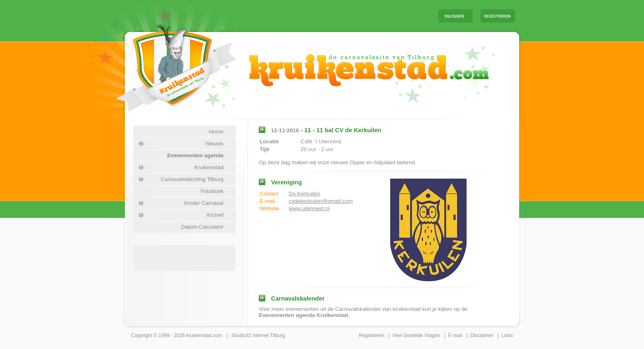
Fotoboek (212, 191)
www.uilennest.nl (309, 208)
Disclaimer (482, 335)
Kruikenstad (209, 167)
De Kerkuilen (304, 194)
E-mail (455, 335)
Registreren (371, 335)
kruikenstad (199, 335)
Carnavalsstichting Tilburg (192, 179)
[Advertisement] (330, 16)
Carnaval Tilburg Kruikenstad (162, 65)
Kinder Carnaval (204, 203)
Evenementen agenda (195, 155)
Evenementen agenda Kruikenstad (304, 315)
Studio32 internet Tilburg (258, 335)
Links (507, 335)
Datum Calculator (202, 227)
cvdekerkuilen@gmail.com (321, 201)
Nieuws (214, 144)
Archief (215, 215)
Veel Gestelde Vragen (416, 335)
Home (216, 132)
